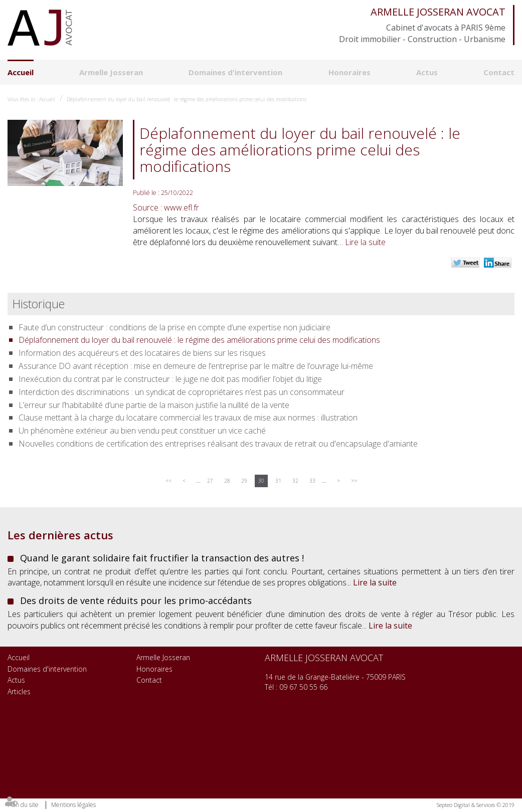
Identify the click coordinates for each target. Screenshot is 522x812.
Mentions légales (73, 805)
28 (227, 481)
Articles (19, 691)
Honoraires (350, 72)
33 (312, 481)
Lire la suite (365, 242)
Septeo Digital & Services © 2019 (476, 805)
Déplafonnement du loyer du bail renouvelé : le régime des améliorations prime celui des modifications (187, 99)
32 (295, 481)
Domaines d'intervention (235, 72)
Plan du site (23, 805)
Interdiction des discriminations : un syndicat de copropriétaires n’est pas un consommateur (182, 392)
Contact (499, 72)
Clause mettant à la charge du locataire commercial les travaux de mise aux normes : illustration (188, 418)
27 (210, 481)
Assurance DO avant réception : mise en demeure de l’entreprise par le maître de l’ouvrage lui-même (196, 366)
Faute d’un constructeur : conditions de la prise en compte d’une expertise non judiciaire (175, 327)
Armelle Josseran (111, 72)
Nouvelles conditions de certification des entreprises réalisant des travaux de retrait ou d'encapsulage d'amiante (218, 444)
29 (244, 481)
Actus (427, 72)
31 (278, 481)
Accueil (21, 72)
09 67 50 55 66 (303, 687)
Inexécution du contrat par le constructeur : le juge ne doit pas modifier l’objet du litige (170, 379)
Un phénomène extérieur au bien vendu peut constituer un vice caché (142, 431)
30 (261, 481)
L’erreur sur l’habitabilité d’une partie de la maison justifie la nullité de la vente (154, 405)
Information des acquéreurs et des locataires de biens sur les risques (142, 353)
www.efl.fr (182, 208)
